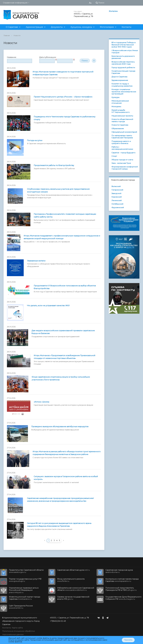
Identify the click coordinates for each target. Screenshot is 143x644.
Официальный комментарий (124, 132)
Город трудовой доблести (123, 68)
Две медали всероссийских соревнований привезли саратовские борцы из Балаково (63, 332)
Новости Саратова (120, 125)
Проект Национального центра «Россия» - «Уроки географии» (63, 97)
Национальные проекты (122, 116)
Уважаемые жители (36, 261)
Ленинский (117, 200)
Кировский (117, 197)
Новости (17, 36)
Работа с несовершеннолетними (122, 148)
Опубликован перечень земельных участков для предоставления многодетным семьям (58, 190)
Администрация (34, 27)
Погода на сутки (35, 140)
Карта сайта (17, 628)
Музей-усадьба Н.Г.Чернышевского (121, 111)
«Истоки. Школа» (42, 402)
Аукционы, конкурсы (81, 27)
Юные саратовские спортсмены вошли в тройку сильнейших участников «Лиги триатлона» (61, 378)
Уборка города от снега (122, 160)
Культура (115, 97)
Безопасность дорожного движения (123, 57)
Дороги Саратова (119, 77)
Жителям (113, 11)
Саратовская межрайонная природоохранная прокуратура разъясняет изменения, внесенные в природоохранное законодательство (60, 500)
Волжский (116, 186)
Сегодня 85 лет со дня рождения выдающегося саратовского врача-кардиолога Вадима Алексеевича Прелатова (59, 525)
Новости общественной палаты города (122, 120)
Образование (118, 129)
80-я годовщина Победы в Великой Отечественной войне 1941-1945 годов (124, 45)
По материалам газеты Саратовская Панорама (122, 137)
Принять (128, 640)
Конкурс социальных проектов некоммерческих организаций (124, 92)
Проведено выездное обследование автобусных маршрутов (60, 427)
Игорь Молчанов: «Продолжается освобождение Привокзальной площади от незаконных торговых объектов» (65, 357)
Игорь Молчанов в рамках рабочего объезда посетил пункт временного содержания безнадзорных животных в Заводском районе (67, 453)
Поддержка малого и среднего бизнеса (121, 142)
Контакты (127, 27)
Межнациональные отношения (120, 102)
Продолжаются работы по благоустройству (54, 165)
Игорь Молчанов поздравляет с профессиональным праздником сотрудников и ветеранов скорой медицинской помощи (62, 237)
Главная (7, 36)
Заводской (116, 193)
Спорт (114, 156)
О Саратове (12, 27)
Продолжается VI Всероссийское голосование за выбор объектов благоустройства (65, 287)
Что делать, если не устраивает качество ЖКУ (48, 306)
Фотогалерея (107, 27)
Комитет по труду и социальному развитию (122, 85)
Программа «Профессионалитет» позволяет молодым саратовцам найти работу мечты (65, 215)
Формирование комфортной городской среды (125, 168)
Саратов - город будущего (123, 153)
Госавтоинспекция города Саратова (123, 72)
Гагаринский (117, 190)
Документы (57, 27)
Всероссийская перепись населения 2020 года (123, 63)
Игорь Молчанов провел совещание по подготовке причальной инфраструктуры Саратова (63, 73)
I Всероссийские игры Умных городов (125, 52)
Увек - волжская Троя (121, 163)
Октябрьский (117, 204)
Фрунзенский (118, 207)
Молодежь (116, 107)
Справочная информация (15, 3)
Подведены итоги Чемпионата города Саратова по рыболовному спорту (65, 118)
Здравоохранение (120, 80)
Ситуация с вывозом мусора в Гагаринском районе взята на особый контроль (66, 478)
